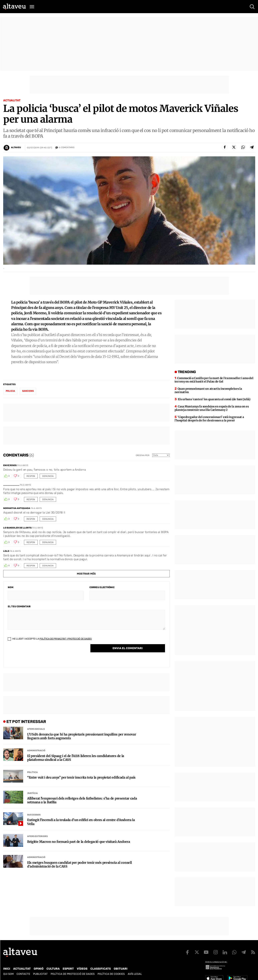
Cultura (53, 969)
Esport (68, 969)
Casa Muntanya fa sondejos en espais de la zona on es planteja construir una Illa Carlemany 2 (212, 408)
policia (10, 391)
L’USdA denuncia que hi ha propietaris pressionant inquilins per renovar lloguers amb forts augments (82, 736)
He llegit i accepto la (50, 639)
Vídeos (82, 969)
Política (32, 772)
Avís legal (135, 974)
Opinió (39, 969)
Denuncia (48, 476)
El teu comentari (19, 606)
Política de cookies (111, 974)
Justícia (32, 793)
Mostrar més (86, 574)
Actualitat (12, 100)
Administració (36, 751)
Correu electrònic (102, 587)
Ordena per (142, 455)
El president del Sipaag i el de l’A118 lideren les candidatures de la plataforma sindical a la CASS (76, 758)
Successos (34, 815)
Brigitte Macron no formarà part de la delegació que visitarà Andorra (79, 842)
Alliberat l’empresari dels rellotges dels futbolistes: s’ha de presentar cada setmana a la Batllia (82, 800)
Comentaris (67, 148)
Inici (7, 969)
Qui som (8, 974)
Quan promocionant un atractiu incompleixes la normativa (208, 390)
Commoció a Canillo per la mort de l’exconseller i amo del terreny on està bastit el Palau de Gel (214, 380)
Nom (10, 587)
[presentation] (38, 655)
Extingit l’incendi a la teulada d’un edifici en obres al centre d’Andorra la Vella (81, 822)
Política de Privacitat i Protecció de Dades (66, 639)
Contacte (23, 974)
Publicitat (40, 974)
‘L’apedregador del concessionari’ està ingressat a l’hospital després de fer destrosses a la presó (209, 419)
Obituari (121, 969)
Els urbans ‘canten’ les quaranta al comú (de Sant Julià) (214, 399)
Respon (31, 476)
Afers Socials (36, 729)
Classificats (101, 969)
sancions (28, 391)
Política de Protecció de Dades (73, 974)
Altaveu (16, 147)
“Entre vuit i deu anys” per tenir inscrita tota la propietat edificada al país (81, 777)
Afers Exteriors (37, 836)
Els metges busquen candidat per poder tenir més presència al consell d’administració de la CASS (79, 865)
